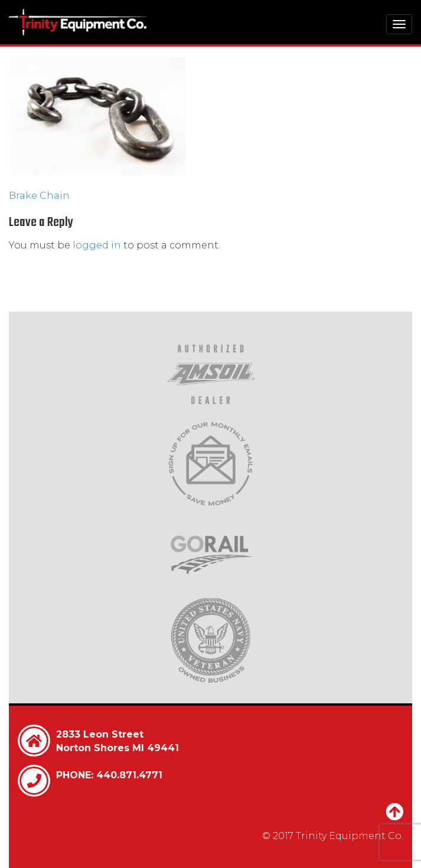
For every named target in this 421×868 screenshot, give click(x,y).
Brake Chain (39, 196)
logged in (97, 245)
